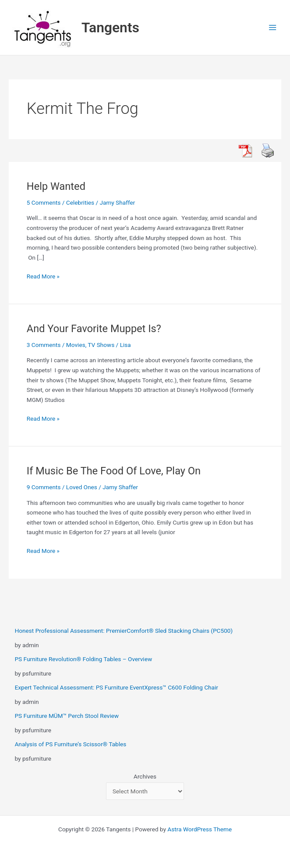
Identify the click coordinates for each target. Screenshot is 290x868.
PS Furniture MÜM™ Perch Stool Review (67, 716)
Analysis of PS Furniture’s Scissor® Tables (71, 744)
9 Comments (44, 487)
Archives (145, 776)
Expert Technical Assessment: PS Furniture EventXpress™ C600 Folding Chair (117, 687)
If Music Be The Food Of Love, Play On (114, 471)
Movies (76, 345)
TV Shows (101, 345)
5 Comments (44, 202)
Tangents (111, 27)
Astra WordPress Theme (200, 829)
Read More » (43, 276)
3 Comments (44, 345)
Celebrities (80, 202)
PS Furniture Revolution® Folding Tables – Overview (84, 659)
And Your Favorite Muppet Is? (94, 329)
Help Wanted (56, 186)
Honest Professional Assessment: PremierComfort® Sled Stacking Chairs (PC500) (124, 631)
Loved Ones (82, 487)
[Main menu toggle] (273, 28)
